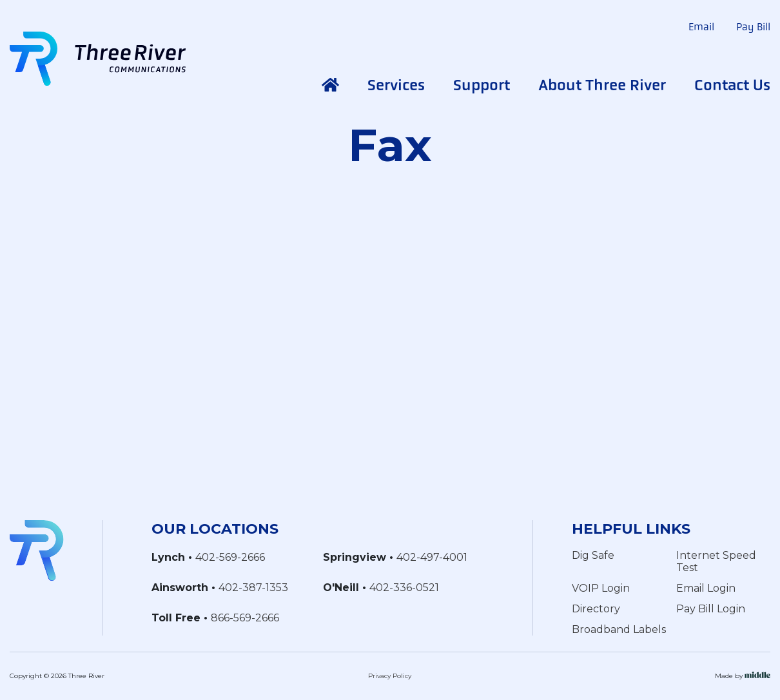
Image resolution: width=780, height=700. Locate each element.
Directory (596, 609)
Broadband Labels (619, 629)
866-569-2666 (245, 618)
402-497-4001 (432, 557)
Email (701, 27)
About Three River (602, 85)
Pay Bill (753, 27)
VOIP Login (601, 588)
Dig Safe (593, 555)
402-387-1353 (253, 588)
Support (482, 85)
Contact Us (732, 85)
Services (396, 85)
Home (330, 85)
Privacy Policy (390, 676)
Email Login (706, 588)
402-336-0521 (404, 588)
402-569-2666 (230, 557)
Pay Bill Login (711, 609)
